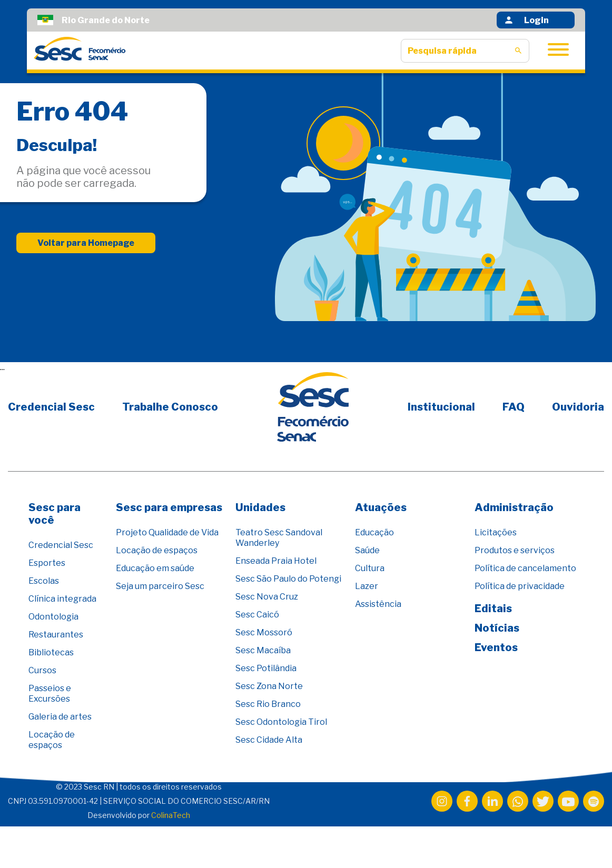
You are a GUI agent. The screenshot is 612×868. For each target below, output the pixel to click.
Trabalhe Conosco (170, 407)
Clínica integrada (62, 599)
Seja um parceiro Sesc (160, 586)
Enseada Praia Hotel (276, 561)
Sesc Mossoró (264, 632)
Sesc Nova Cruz (267, 597)
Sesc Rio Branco (268, 704)
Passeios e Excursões (50, 694)
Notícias (497, 628)
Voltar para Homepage (86, 244)
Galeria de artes (60, 717)
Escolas (44, 581)
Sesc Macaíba (263, 650)
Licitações (496, 532)
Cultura (370, 568)
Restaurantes (56, 635)
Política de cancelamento (525, 568)
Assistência (378, 604)
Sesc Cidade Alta (269, 740)
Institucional (441, 407)
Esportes (47, 563)
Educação (374, 532)
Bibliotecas (51, 652)
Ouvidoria (578, 407)
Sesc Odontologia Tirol (281, 722)
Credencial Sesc (51, 407)
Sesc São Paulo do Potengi (288, 579)
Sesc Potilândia (266, 668)
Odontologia (53, 617)
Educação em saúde (155, 568)
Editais (493, 608)
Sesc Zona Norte (269, 686)
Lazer (367, 586)
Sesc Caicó (257, 615)
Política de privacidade (520, 586)
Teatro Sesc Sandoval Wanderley (279, 538)
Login (526, 20)
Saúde (367, 550)
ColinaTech (171, 815)
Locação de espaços (52, 740)
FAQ (514, 407)
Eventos (496, 647)
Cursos (42, 670)
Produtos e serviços (515, 550)
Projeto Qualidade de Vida (167, 532)
